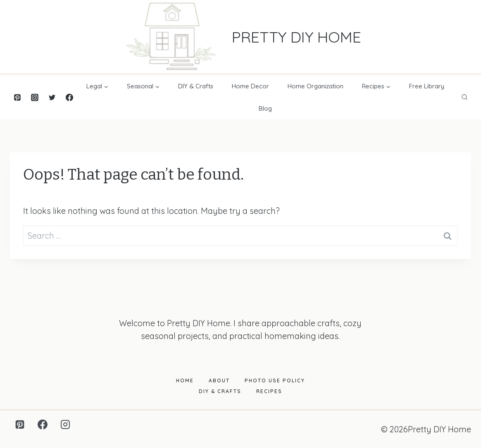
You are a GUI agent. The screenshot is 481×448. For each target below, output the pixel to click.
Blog (265, 108)
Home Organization (316, 86)
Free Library (427, 86)
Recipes (269, 391)
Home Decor (250, 86)
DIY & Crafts (196, 86)
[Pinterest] (17, 97)
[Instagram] (35, 97)
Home (185, 380)
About (219, 380)
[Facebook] (69, 97)
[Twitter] (52, 97)
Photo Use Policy (275, 380)
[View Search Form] (464, 97)
